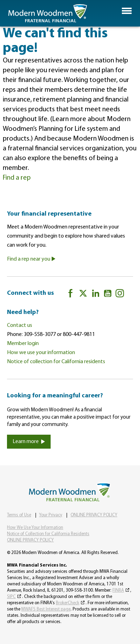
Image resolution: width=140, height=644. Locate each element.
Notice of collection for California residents (56, 362)
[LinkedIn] (96, 295)
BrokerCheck (68, 603)
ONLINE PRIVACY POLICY (94, 515)
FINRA (118, 590)
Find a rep (17, 178)
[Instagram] (120, 295)
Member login (23, 344)
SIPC (11, 597)
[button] (127, 11)
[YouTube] (108, 295)
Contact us (20, 325)
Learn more (29, 442)
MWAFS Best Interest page (46, 609)
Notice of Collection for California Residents (48, 534)
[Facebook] (71, 295)
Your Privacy (51, 515)
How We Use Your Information (35, 528)
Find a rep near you (31, 259)
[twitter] (83, 295)
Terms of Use (19, 515)
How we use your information (41, 353)
